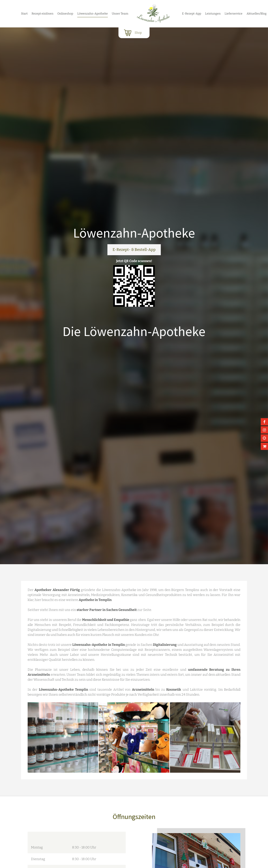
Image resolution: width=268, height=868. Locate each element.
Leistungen (213, 14)
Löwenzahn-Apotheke (93, 14)
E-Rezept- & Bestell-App (134, 250)
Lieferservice (234, 14)
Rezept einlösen (42, 14)
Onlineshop (65, 14)
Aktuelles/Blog (257, 14)
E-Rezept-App (192, 14)
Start (24, 14)
